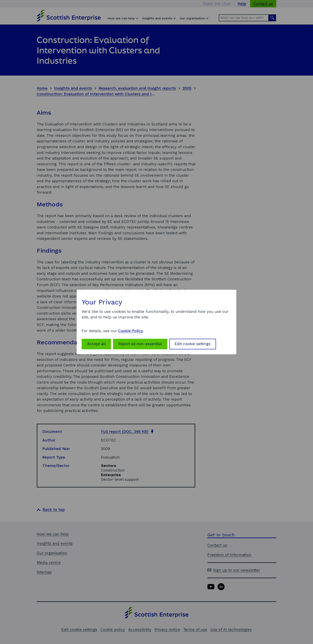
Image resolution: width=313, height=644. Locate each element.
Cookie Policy (131, 331)
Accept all (96, 344)
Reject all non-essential (140, 344)
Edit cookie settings (193, 344)
